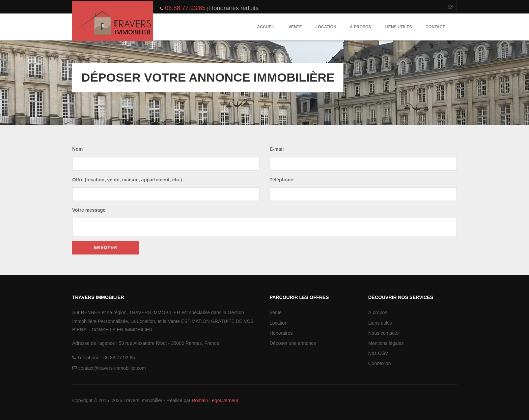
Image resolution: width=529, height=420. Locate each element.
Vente (295, 27)
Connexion (380, 363)
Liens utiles (398, 27)
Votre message (89, 210)
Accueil (266, 27)
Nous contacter (384, 333)
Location (326, 27)
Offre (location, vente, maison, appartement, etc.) (127, 180)
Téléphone (281, 180)
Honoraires (281, 333)
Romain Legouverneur (215, 400)
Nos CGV (378, 353)
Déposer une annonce (293, 343)
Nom (77, 149)
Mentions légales (386, 343)
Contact (435, 27)
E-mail (277, 149)
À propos (360, 27)
